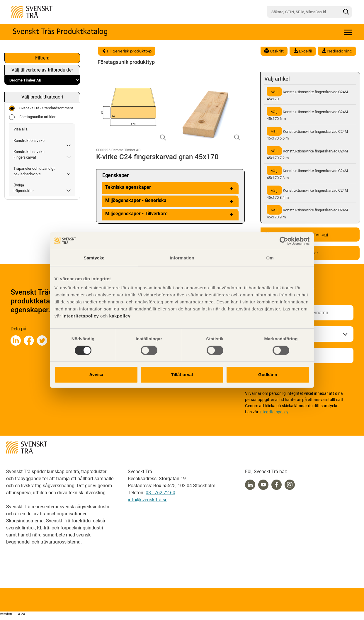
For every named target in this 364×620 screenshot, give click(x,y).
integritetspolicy (80, 316)
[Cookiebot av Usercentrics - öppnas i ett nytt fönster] (284, 241)
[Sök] (346, 12)
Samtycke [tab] (94, 258)
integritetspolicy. (274, 412)
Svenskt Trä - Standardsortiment (41, 108)
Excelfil (303, 51)
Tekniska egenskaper (170, 188)
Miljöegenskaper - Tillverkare (170, 215)
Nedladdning (337, 51)
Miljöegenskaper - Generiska (170, 201)
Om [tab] (270, 258)
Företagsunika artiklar (32, 117)
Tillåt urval (182, 374)
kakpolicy (120, 316)
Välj (274, 92)
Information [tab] (182, 258)
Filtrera (42, 58)
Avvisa (96, 374)
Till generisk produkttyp (127, 51)
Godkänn (268, 374)
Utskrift (274, 51)
